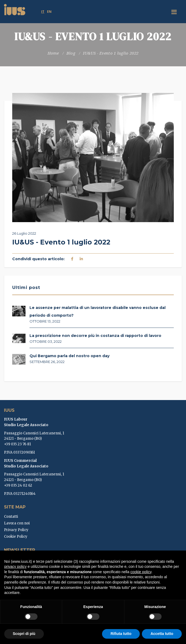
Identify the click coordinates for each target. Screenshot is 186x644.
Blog (71, 53)
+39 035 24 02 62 (18, 485)
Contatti (11, 517)
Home (53, 53)
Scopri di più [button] (24, 634)
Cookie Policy (16, 537)
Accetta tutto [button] (162, 634)
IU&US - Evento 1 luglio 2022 (111, 53)
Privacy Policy (16, 530)
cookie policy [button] (141, 572)
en (49, 12)
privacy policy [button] (15, 566)
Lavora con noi (17, 523)
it (43, 12)
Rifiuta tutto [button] (121, 634)
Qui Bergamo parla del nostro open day (69, 356)
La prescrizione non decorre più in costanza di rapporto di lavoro (95, 336)
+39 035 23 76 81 (17, 444)
